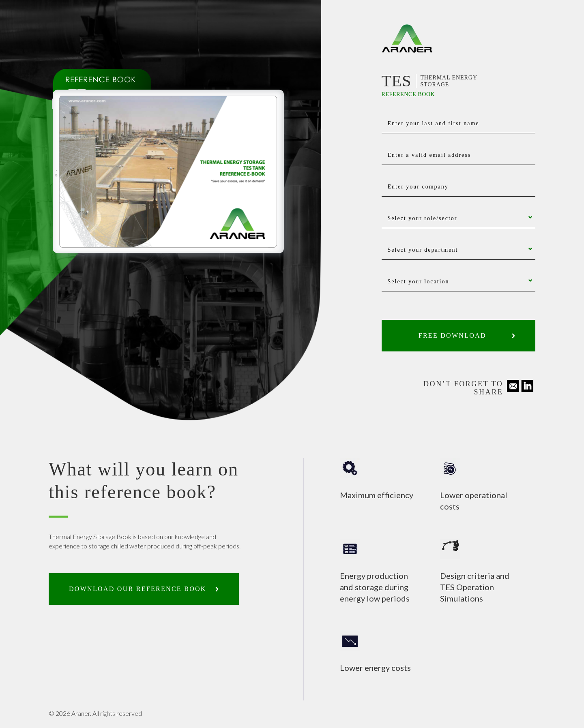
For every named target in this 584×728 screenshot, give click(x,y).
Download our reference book (138, 589)
